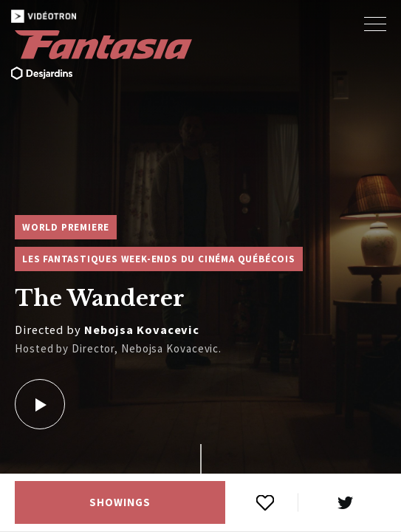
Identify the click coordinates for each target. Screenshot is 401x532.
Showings (120, 502)
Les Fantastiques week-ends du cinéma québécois (159, 259)
